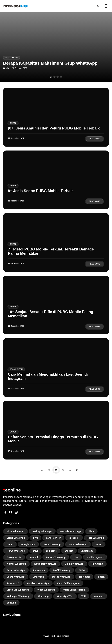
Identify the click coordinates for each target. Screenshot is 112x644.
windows (99, 596)
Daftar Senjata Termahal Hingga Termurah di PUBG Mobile (53, 439)
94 (77, 470)
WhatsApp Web (65, 596)
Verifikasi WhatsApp (38, 583)
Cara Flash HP (53, 538)
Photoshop (39, 570)
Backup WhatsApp (42, 531)
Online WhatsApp (74, 564)
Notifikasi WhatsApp (45, 564)
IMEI (36, 551)
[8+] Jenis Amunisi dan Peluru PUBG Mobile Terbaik (54, 128)
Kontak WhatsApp (56, 557)
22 (63, 470)
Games (13, 123)
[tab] (51, 77)
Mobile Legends (95, 557)
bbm (91, 531)
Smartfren (38, 577)
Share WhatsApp (16, 577)
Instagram (87, 551)
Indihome (51, 551)
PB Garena (97, 564)
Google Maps (28, 544)
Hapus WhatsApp (78, 544)
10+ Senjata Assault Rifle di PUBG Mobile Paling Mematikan (50, 314)
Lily (7, 68)
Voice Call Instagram (74, 590)
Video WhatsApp (46, 590)
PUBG (82, 570)
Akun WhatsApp (16, 531)
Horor (99, 544)
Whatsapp (43, 596)
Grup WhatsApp (52, 544)
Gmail (10, 544)
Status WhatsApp (61, 577)
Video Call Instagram (68, 583)
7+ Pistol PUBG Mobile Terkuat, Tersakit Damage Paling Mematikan (51, 251)
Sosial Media (11, 58)
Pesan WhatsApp (16, 570)
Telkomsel (84, 577)
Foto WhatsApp (96, 538)
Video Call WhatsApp (18, 590)
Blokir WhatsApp (16, 538)
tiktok (101, 577)
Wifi (84, 596)
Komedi (34, 557)
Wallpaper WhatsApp (18, 596)
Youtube (11, 603)
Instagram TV (14, 557)
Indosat (69, 551)
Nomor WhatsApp (16, 564)
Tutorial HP (13, 583)
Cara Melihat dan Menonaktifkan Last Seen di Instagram (48, 376)
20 (49, 470)
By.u (36, 538)
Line (76, 557)
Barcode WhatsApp (70, 531)
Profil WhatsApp (62, 570)
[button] (99, 6)
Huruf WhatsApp (16, 551)
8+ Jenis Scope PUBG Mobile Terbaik (41, 191)
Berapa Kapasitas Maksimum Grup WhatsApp (50, 63)
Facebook (74, 538)
